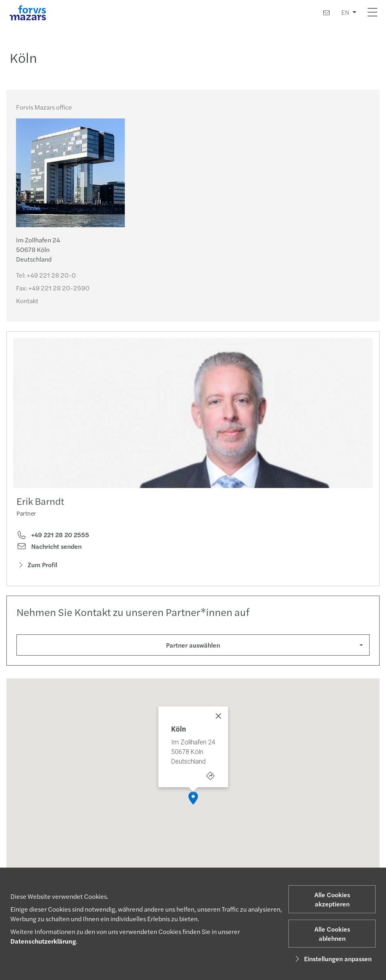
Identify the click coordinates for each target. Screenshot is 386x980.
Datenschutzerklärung (43, 941)
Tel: (46, 275)
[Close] (218, 718)
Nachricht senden (49, 546)
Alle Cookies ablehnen (332, 934)
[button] (193, 800)
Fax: (53, 288)
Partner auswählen (193, 645)
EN (345, 12)
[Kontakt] (326, 13)
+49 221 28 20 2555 (53, 535)
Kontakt (27, 301)
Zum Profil (37, 565)
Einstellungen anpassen (332, 959)
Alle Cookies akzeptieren (332, 899)
